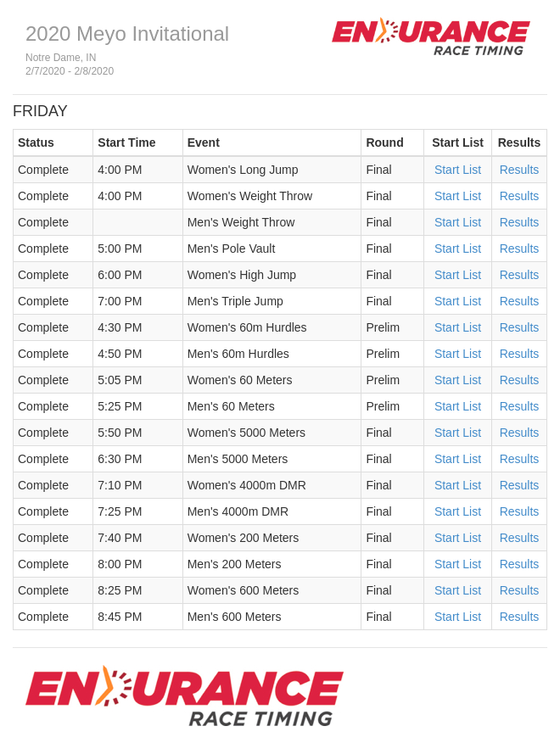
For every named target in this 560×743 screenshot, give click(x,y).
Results (520, 170)
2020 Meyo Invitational (127, 34)
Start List (458, 170)
